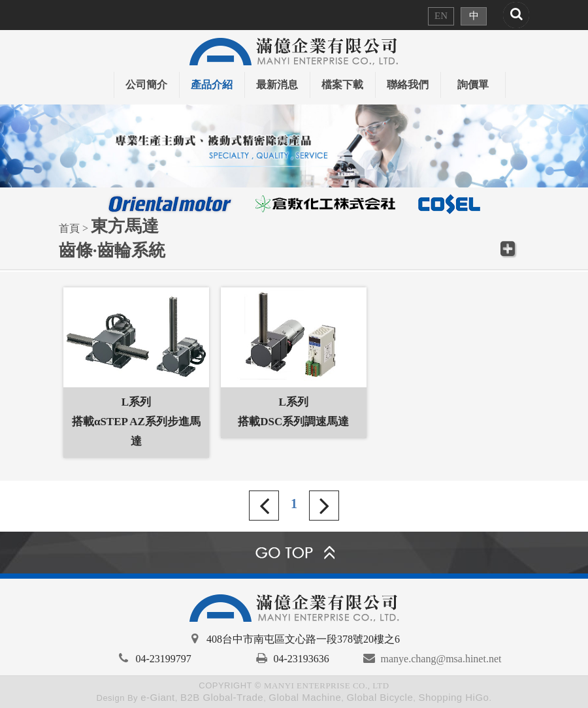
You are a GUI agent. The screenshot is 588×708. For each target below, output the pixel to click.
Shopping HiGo (453, 697)
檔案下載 (342, 85)
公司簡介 (146, 85)
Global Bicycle (380, 697)
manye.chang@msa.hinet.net (441, 659)
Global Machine (305, 697)
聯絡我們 (408, 85)
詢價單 (473, 85)
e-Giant (158, 697)
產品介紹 (212, 85)
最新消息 (277, 85)
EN (441, 16)
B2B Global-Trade (222, 697)
